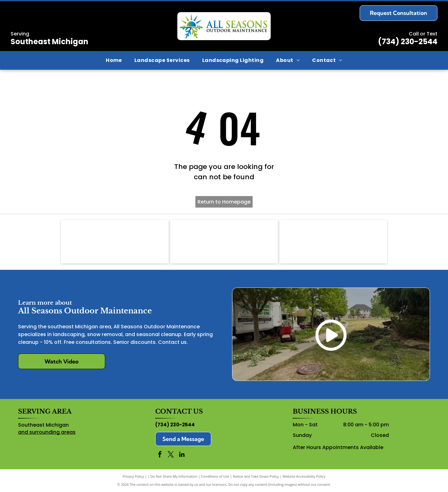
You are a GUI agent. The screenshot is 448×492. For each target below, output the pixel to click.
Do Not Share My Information (174, 476)
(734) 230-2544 (408, 42)
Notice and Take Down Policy (256, 476)
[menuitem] (114, 60)
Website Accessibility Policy (304, 476)
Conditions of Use (215, 476)
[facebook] (160, 455)
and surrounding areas (47, 432)
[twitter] (171, 455)
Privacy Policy (133, 476)
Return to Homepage (224, 202)
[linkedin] (182, 455)
